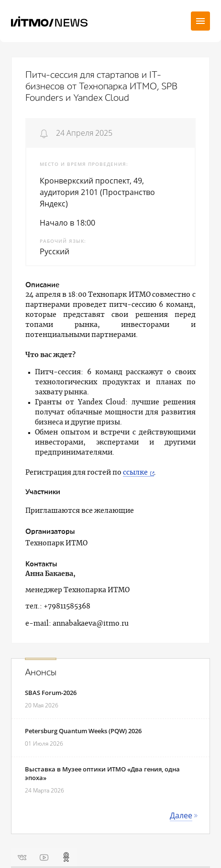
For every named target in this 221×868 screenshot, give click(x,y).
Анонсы (41, 673)
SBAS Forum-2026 (51, 693)
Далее (181, 815)
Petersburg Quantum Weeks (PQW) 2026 (83, 731)
